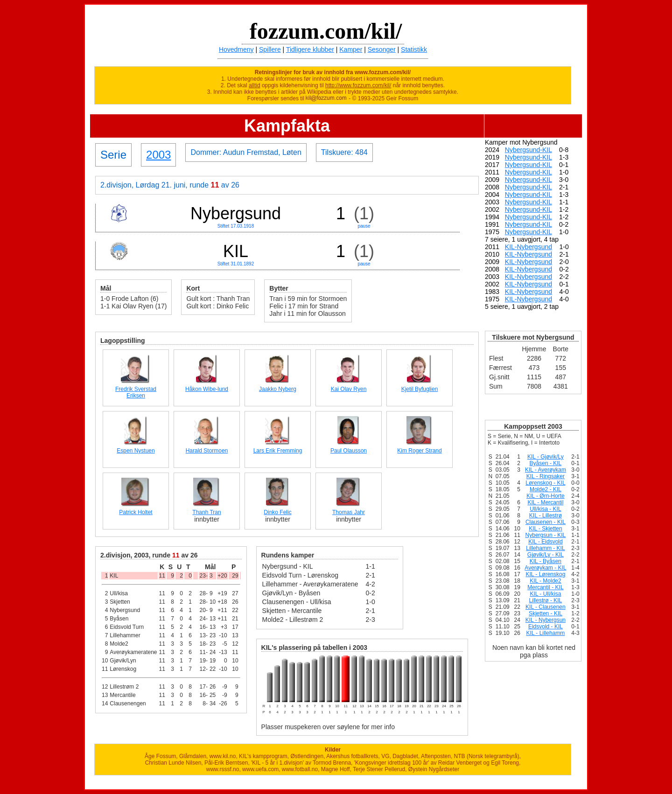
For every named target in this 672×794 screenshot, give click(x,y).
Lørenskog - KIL (545, 483)
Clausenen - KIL (546, 522)
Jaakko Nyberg (278, 389)
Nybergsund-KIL (528, 150)
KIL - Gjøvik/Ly (546, 457)
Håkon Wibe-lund (207, 389)
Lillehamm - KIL (545, 548)
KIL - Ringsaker (546, 476)
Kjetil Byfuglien (420, 389)
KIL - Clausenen (546, 607)
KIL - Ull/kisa (545, 594)
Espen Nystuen (136, 451)
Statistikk (414, 49)
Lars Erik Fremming (278, 451)
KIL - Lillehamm (545, 633)
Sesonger (382, 49)
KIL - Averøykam (546, 470)
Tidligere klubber (310, 49)
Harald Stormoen (207, 451)
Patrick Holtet (136, 512)
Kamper (351, 49)
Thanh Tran (206, 512)
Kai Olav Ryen (349, 389)
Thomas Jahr (349, 512)
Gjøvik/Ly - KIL (546, 555)
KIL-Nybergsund (528, 247)
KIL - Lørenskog (545, 574)
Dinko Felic (277, 512)
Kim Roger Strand (419, 451)
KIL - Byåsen (546, 561)
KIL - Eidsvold (546, 542)
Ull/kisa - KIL (545, 509)
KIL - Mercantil (545, 502)
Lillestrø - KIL (546, 600)
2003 (158, 155)
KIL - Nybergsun (546, 620)
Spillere (270, 49)
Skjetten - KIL (546, 613)
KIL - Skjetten (546, 529)
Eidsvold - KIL (546, 627)
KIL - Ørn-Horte (546, 496)
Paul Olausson (349, 451)
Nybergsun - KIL (546, 535)
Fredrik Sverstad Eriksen (136, 392)
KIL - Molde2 (546, 581)
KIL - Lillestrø (546, 515)
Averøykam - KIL (545, 568)
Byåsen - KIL (546, 463)
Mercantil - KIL (545, 587)
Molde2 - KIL (546, 489)
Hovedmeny (236, 49)
